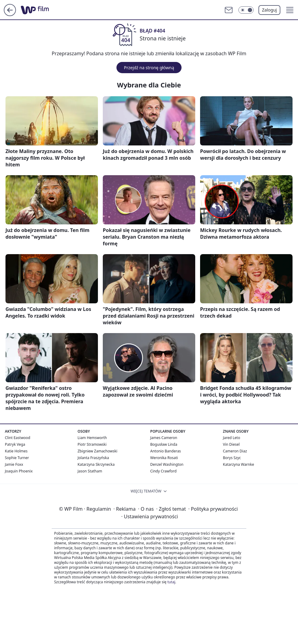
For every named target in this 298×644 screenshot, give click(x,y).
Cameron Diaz (235, 451)
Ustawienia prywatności (150, 516)
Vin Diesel (231, 444)
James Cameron (164, 438)
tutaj (171, 582)
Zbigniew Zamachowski (97, 451)
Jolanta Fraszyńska (93, 458)
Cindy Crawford (163, 471)
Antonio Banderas (166, 451)
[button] (290, 10)
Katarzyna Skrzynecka (96, 464)
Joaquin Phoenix (19, 471)
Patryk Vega (15, 444)
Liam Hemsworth (92, 438)
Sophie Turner (17, 458)
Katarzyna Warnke (238, 464)
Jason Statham (90, 471)
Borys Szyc (232, 458)
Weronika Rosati (164, 458)
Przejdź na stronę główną (149, 68)
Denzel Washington (167, 464)
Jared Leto (232, 438)
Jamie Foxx (14, 464)
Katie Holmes (16, 451)
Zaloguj (270, 10)
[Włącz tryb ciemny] (246, 10)
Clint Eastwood (17, 438)
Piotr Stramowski (92, 444)
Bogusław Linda (164, 444)
